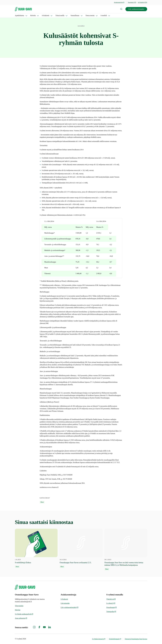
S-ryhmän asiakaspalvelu (24, 614)
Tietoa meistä (90, 15)
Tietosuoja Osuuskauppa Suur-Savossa (136, 639)
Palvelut (33, 15)
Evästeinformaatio (115, 639)
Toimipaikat (111, 612)
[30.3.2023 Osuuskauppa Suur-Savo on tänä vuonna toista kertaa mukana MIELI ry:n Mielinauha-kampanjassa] (126, 550)
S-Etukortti (46, 15)
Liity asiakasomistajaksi (136, 9)
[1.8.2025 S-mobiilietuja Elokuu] (36, 548)
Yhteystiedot (19, 606)
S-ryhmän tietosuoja (99, 639)
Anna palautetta (21, 618)
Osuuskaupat (112, 607)
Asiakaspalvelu (119, 2)
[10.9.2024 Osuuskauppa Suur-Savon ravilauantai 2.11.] (81, 548)
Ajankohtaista (19, 15)
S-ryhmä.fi (111, 603)
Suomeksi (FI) (132, 2)
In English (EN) (143, 2)
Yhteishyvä (111, 599)
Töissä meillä (60, 15)
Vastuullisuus (75, 15)
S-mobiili (104, 15)
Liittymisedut (65, 603)
